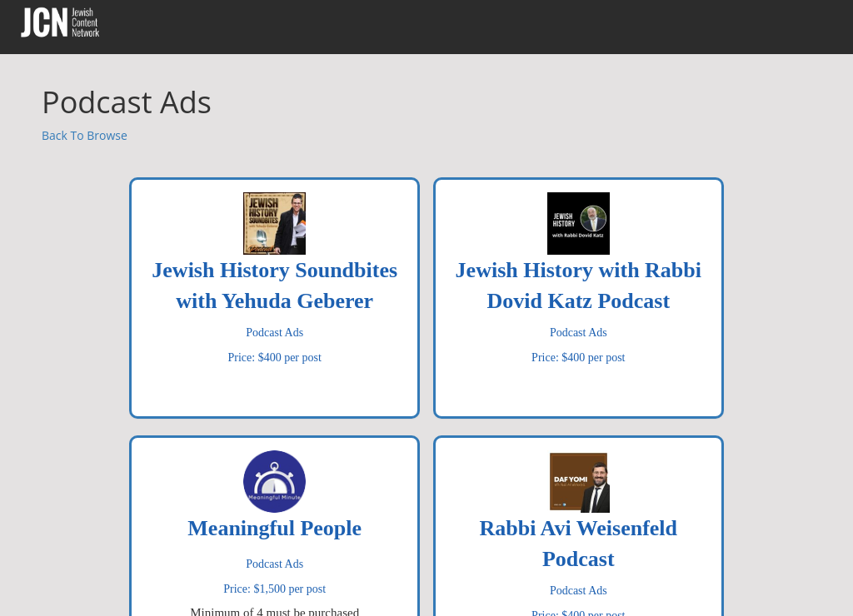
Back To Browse (85, 135)
